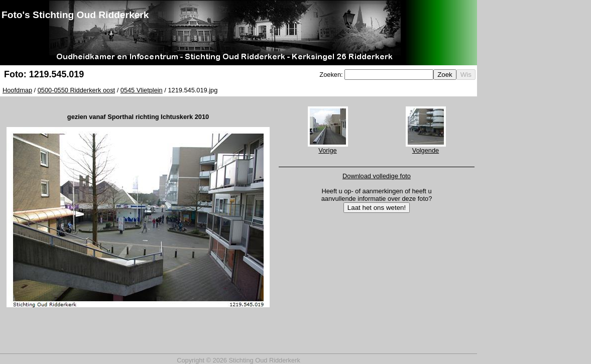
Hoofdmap (17, 90)
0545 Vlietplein (142, 90)
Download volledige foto (377, 176)
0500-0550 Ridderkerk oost (76, 90)
